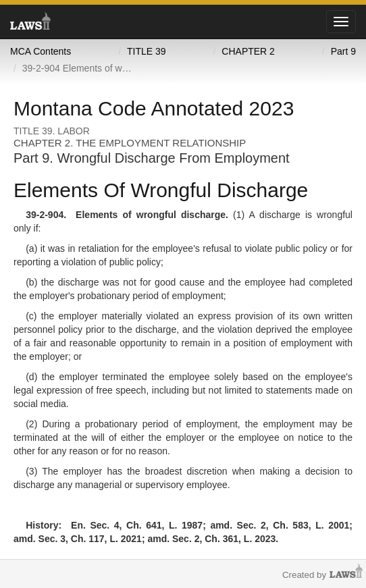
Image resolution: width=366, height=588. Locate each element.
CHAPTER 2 (248, 51)
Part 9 (343, 51)
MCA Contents (41, 51)
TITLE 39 (147, 51)
